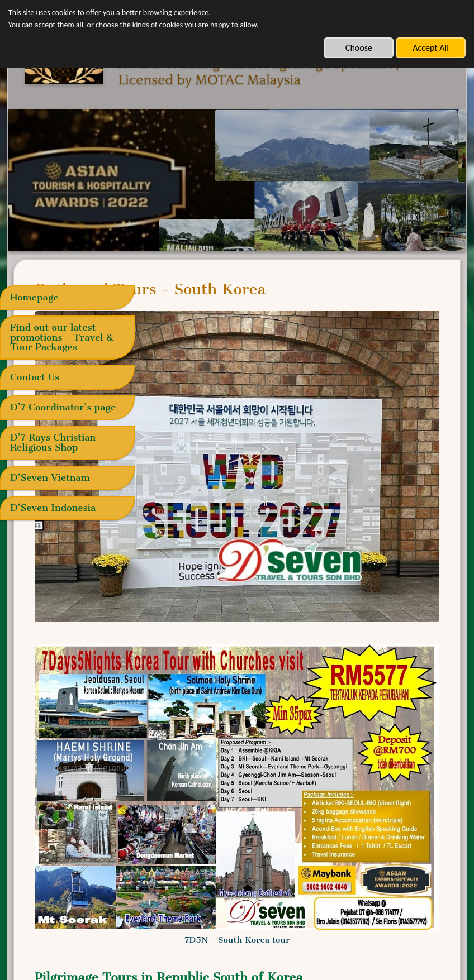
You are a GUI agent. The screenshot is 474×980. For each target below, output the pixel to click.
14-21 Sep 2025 (213, 824)
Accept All (431, 48)
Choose (359, 48)
